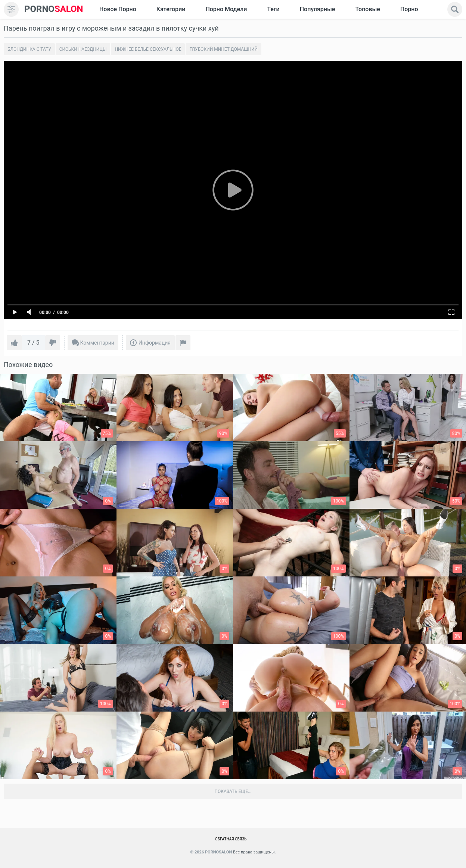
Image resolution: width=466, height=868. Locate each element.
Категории (171, 9)
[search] (455, 9)
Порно (409, 9)
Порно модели (226, 9)
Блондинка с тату (29, 49)
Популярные (318, 9)
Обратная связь (231, 839)
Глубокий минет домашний (223, 49)
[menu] (11, 9)
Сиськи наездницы (83, 49)
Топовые (367, 9)
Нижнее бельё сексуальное (148, 49)
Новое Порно (118, 9)
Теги (273, 9)
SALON (54, 9)
